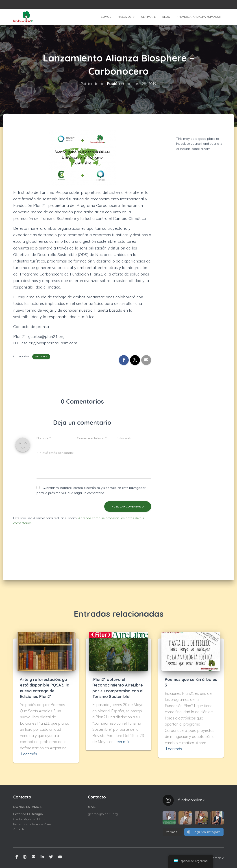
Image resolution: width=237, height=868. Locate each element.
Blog (166, 17)
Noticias (41, 357)
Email (33, 857)
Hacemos (126, 17)
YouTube (60, 857)
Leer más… (30, 754)
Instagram (25, 857)
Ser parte (148, 17)
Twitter (51, 857)
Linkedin (42, 857)
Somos (106, 17)
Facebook (17, 857)
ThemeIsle (216, 858)
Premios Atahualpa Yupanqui (199, 17)
